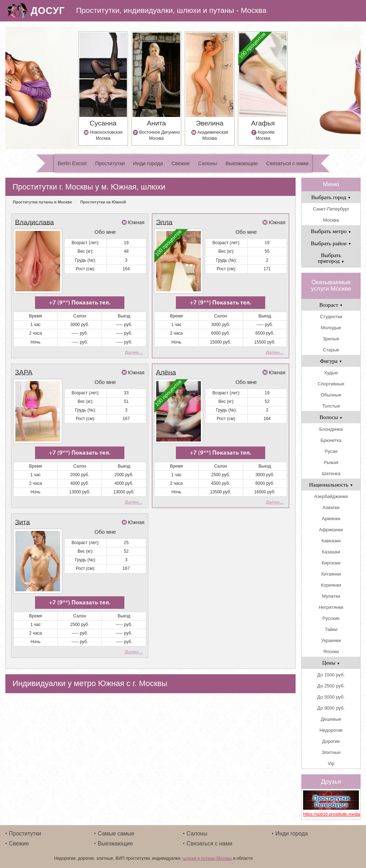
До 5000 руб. (331, 697)
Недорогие (331, 730)
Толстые (331, 406)
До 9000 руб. (331, 708)
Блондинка (331, 429)
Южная (136, 222)
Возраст (331, 305)
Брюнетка (331, 440)
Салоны (207, 163)
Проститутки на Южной (103, 202)
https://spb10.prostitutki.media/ (331, 814)
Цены (331, 663)
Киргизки (331, 563)
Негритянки (331, 607)
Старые (331, 350)
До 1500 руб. (331, 675)
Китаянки (331, 574)
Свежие (180, 163)
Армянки (331, 519)
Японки (331, 652)
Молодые (331, 328)
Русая (331, 451)
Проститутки (110, 163)
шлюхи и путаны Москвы (207, 858)
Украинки (331, 640)
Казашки (331, 552)
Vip (331, 763)
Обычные (331, 395)
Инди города (148, 163)
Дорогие (331, 741)
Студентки (331, 317)
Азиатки (331, 507)
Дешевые (331, 719)
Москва (331, 220)
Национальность (331, 485)
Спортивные (331, 384)
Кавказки (331, 541)
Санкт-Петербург (331, 209)
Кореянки (331, 585)
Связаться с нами (287, 163)
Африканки (331, 530)
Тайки (331, 629)
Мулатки (331, 596)
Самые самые (116, 834)
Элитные (331, 752)
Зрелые (331, 339)
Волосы (331, 417)
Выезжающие (242, 163)
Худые (331, 373)
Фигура (331, 361)
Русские (331, 618)
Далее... (134, 352)
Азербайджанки (331, 496)
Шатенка (331, 474)
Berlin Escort (72, 163)
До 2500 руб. (331, 686)
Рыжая (331, 462)
